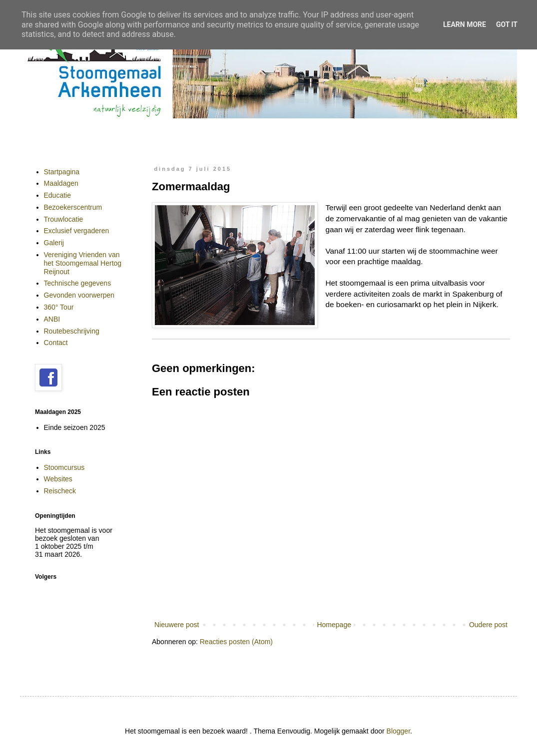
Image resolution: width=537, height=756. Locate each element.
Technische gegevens (78, 283)
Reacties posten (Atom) (236, 642)
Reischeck (60, 491)
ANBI (52, 319)
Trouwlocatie (64, 219)
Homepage (334, 625)
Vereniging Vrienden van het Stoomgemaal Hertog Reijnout (83, 263)
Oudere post (488, 625)
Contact (56, 343)
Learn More (465, 24)
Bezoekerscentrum (73, 207)
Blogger (398, 731)
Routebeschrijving (72, 331)
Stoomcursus (64, 467)
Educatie (57, 195)
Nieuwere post (177, 625)
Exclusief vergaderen (77, 231)
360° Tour (59, 307)
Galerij (54, 243)
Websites (58, 479)
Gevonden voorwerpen (79, 295)
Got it (507, 24)
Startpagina (62, 172)
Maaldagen (61, 183)
